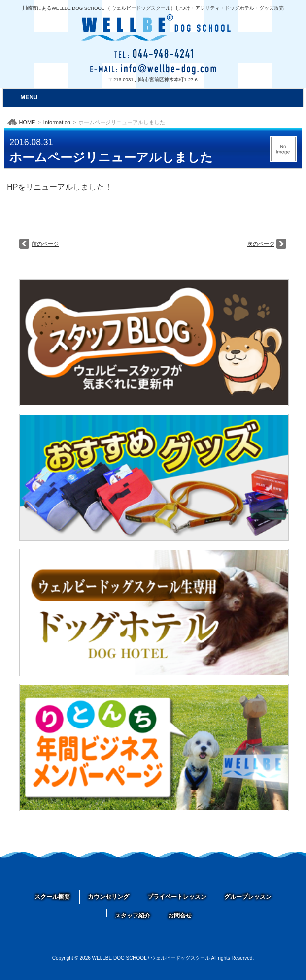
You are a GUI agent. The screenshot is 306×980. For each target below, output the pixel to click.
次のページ (261, 244)
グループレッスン (248, 897)
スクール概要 (52, 897)
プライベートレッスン (177, 897)
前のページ (45, 244)
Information (57, 122)
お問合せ (180, 916)
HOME (27, 122)
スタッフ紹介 (133, 916)
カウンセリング (108, 897)
